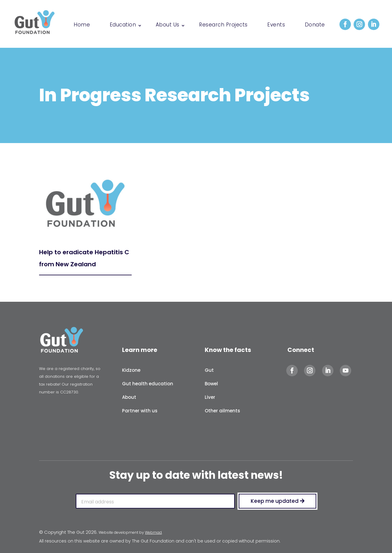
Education (123, 25)
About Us (168, 25)
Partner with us (140, 411)
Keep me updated (275, 501)
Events (276, 25)
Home (82, 25)
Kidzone (131, 370)
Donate (315, 25)
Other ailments (222, 411)
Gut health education (148, 384)
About (129, 397)
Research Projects (223, 25)
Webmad (153, 532)
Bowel (211, 384)
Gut (209, 370)
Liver (210, 397)
